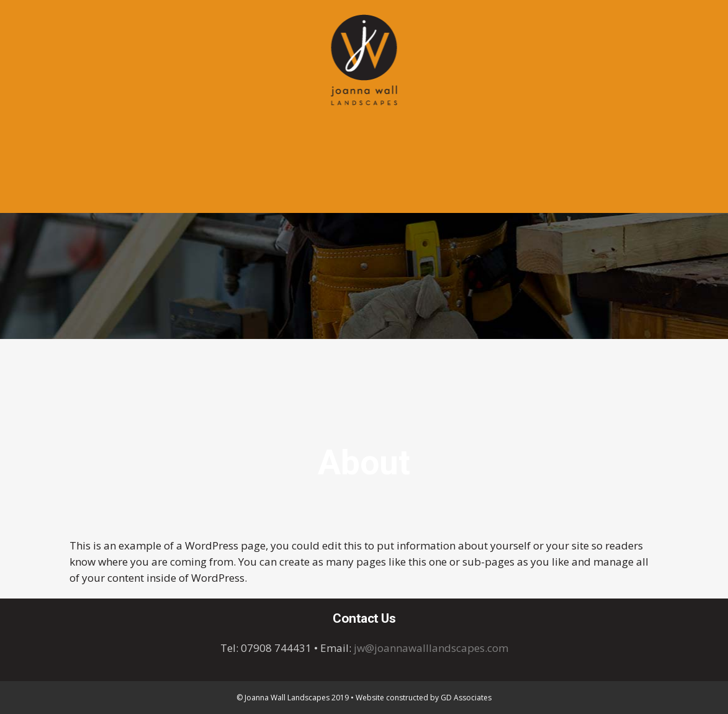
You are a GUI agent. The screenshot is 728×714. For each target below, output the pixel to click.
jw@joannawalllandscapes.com (431, 648)
